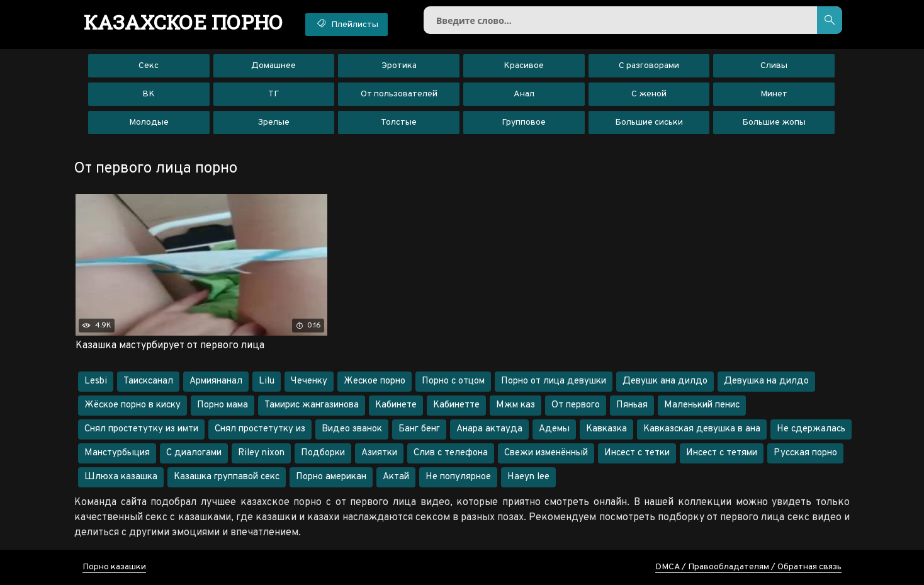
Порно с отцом (453, 381)
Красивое (524, 66)
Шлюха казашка (121, 477)
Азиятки (379, 453)
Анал (524, 94)
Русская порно (805, 453)
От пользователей (399, 94)
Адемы (554, 429)
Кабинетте (456, 405)
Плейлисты (346, 24)
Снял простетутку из (260, 429)
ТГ (273, 94)
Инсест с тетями (722, 453)
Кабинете (396, 405)
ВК (149, 94)
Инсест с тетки (637, 453)
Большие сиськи (649, 122)
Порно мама (223, 405)
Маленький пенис (702, 405)
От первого (576, 405)
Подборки (323, 453)
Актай (396, 477)
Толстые (399, 122)
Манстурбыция (117, 453)
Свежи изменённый (546, 453)
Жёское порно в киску (132, 405)
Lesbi (96, 381)
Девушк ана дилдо (665, 381)
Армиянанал (216, 381)
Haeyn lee (528, 477)
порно (183, 22)
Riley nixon (261, 453)
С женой (649, 94)
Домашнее (273, 66)
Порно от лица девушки (554, 381)
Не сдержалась (811, 429)
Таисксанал (148, 381)
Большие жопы (774, 122)
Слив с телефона (451, 453)
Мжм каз (516, 405)
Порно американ (331, 477)
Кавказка (606, 429)
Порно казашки (114, 567)
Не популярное (458, 477)
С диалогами (194, 453)
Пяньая (632, 405)
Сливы (774, 66)
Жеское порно (375, 381)
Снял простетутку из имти (141, 429)
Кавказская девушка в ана (702, 429)
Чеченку (309, 381)
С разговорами (649, 66)
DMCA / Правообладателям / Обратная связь (748, 567)
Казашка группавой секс (227, 477)
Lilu (267, 381)
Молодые (149, 122)
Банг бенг (419, 429)
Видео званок (352, 429)
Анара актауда (489, 429)
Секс (149, 66)
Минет (774, 94)
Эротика (399, 66)
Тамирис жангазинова (312, 405)
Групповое (524, 122)
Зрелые (273, 122)
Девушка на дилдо (766, 381)
